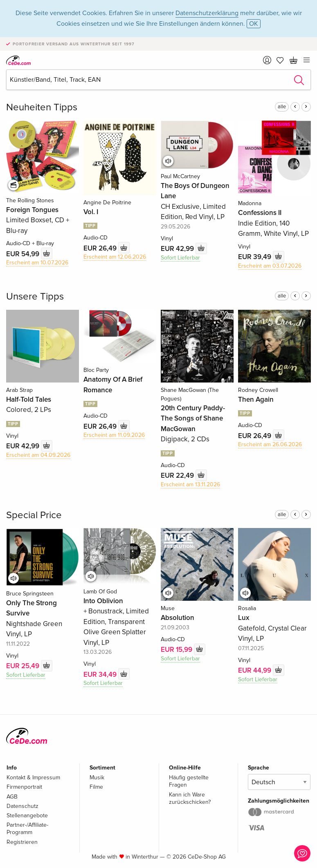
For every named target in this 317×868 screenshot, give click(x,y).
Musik (97, 777)
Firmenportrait (24, 787)
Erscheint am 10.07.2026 (37, 263)
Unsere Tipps (35, 296)
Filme (96, 787)
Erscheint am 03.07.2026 (270, 266)
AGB (12, 797)
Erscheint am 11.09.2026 (114, 435)
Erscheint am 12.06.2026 (115, 257)
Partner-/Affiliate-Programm (27, 829)
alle (282, 107)
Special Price (34, 515)
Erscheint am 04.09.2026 (38, 455)
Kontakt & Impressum (33, 777)
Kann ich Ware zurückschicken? (190, 798)
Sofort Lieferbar (180, 258)
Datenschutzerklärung (207, 13)
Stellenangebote (27, 815)
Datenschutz (22, 806)
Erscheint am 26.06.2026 (270, 444)
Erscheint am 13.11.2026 (190, 484)
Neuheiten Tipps (42, 107)
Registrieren (22, 842)
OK (254, 24)
